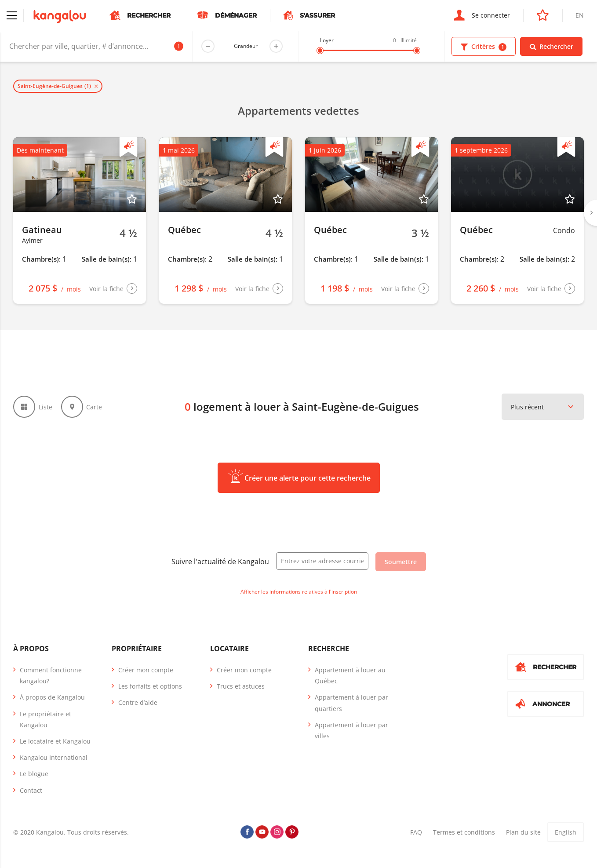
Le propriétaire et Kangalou (46, 719)
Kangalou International (54, 757)
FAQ (416, 832)
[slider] (320, 51)
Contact (31, 790)
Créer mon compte (146, 670)
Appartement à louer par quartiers (351, 703)
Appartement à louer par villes (351, 730)
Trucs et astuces (241, 686)
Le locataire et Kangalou (55, 741)
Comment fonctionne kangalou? (51, 675)
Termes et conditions (464, 832)
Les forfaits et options (150, 686)
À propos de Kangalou (52, 697)
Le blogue (34, 774)
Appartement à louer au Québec (350, 675)
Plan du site (523, 832)
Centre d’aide (138, 702)
